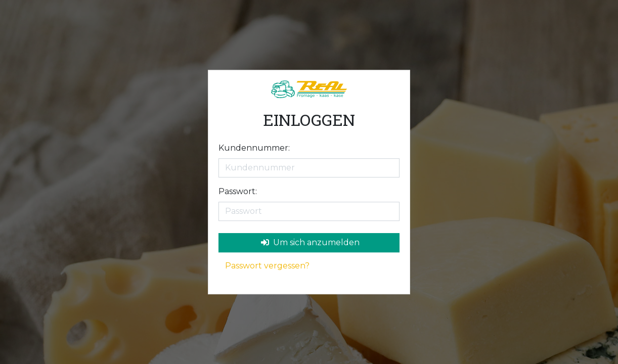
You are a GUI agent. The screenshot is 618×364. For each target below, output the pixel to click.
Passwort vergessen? (267, 266)
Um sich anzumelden (310, 242)
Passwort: (238, 191)
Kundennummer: (254, 148)
